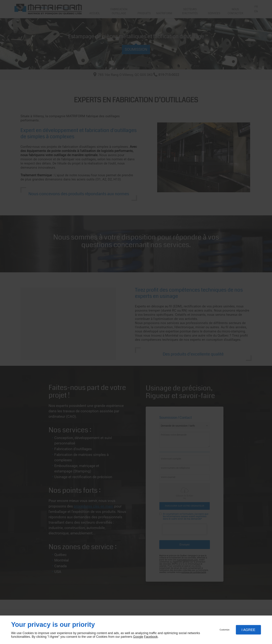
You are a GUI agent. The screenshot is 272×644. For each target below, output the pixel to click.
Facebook (151, 637)
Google (138, 637)
